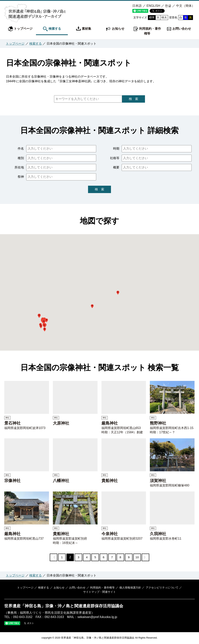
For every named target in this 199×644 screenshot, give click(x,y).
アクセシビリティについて (161, 588)
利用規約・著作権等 (147, 31)
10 (139, 557)
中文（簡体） (185, 6)
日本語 (137, 6)
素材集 (84, 29)
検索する (52, 29)
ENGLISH (153, 6)
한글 (168, 6)
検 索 (134, 99)
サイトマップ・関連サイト (99, 592)
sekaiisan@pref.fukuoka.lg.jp (97, 618)
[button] (118, 293)
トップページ (20, 29)
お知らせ (115, 29)
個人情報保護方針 (130, 588)
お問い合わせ (179, 29)
